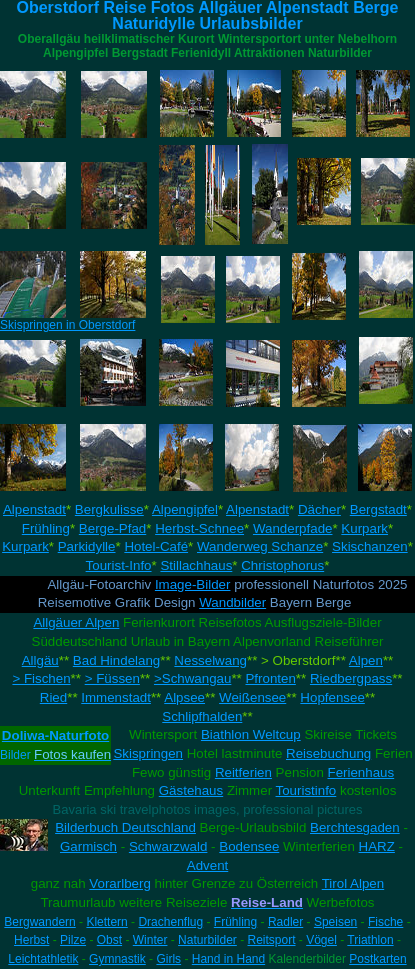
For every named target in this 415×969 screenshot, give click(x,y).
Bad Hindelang (116, 660)
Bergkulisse (109, 509)
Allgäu (40, 660)
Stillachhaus (196, 565)
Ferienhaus (361, 772)
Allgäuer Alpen (76, 622)
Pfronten (270, 678)
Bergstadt (378, 509)
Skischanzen (370, 546)
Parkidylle (87, 546)
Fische (385, 922)
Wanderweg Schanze (260, 546)
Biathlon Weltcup (251, 734)
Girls (168, 959)
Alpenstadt (34, 509)
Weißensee (252, 697)
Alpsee (184, 697)
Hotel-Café (156, 546)
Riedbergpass (351, 678)
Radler (285, 922)
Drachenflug (170, 922)
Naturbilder (207, 940)
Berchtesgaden (355, 827)
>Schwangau (192, 678)
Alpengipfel (185, 509)
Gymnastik (117, 959)
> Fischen (41, 678)
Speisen (335, 922)
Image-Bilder (193, 584)
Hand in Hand (228, 959)
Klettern (106, 922)
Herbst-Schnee (199, 528)
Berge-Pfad (112, 528)
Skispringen (148, 753)
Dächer (319, 509)
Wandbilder (232, 602)
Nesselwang (210, 660)
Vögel (321, 940)
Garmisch (88, 846)
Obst (109, 940)
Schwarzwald (168, 846)
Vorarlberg (120, 883)
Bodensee (249, 846)
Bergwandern (39, 922)
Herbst (31, 940)
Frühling (46, 528)
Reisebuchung (328, 753)
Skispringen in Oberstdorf (67, 325)
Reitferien (243, 772)
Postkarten (377, 959)
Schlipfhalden (202, 716)
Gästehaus (191, 790)
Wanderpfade (293, 528)
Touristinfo (306, 790)
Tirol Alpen (353, 883)
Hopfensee (332, 697)
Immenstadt (116, 697)
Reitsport (271, 940)
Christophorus (282, 565)
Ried (53, 697)
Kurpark (364, 528)
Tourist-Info (119, 565)
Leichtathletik (43, 959)
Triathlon (370, 940)
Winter (150, 940)
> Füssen (112, 678)
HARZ (377, 846)
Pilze (73, 940)
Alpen (366, 660)
